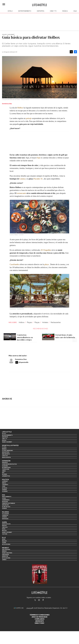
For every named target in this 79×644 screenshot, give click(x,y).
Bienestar (5, 556)
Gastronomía (6, 549)
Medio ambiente (7, 497)
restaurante (21, 193)
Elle (4, 538)
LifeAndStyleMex (45, 600)
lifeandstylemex (41, 600)
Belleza (4, 531)
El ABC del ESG (6, 507)
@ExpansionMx (23, 362)
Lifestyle (5, 456)
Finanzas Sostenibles (9, 503)
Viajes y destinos (7, 553)
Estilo (10, 11)
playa (47, 264)
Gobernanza (6, 500)
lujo (39, 158)
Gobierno (5, 481)
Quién (4, 522)
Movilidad (5, 502)
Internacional (6, 468)
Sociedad (5, 491)
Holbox (20, 108)
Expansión (6, 461)
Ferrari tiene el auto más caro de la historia (65, 336)
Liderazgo (5, 515)
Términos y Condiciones (40, 615)
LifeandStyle (6, 476)
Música (65, 11)
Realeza (4, 525)
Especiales (5, 519)
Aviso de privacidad (40, 617)
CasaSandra (15, 264)
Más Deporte (6, 454)
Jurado (4, 560)
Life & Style (7, 432)
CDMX (4, 486)
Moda (4, 529)
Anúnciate (40, 621)
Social (4, 498)
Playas (29, 322)
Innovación (5, 505)
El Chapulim (46, 250)
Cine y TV (53, 11)
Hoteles (45, 322)
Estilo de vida (6, 544)
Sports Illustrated (10, 445)
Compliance (40, 619)
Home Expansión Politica (9, 464)
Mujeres (5, 474)
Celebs (4, 543)
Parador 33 (38, 179)
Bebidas (4, 551)
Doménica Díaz (21, 359)
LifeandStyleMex (35, 600)
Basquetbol (6, 452)
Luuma (22, 179)
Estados (5, 488)
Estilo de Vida (6, 558)
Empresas (5, 462)
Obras (4, 471)
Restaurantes (56, 322)
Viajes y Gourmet (8, 35)
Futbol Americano (7, 450)
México (4, 483)
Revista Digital (6, 457)
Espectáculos (6, 524)
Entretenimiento (25, 11)
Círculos (5, 527)
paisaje (29, 118)
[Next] (75, 334)
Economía (5, 466)
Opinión (4, 490)
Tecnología (6, 469)
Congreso (5, 485)
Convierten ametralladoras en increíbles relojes (25, 337)
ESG (3, 473)
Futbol (4, 447)
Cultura (5, 534)
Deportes (41, 11)
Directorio (39, 623)
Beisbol (4, 449)
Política (5, 480)
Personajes (6, 555)
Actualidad (5, 514)
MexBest (6, 548)
